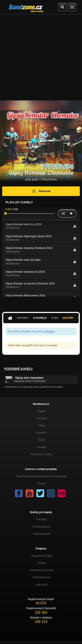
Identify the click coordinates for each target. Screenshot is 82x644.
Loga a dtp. (42, 585)
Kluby (42, 440)
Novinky (23, 318)
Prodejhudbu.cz (41, 527)
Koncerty (41, 418)
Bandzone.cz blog (41, 454)
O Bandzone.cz (42, 577)
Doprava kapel (41, 534)
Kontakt (42, 563)
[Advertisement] (41, 57)
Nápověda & (41, 556)
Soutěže (42, 447)
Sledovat (41, 191)
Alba (55, 318)
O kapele (40, 318)
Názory (68, 318)
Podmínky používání (42, 570)
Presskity (42, 519)
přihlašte (49, 331)
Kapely (42, 411)
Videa (42, 426)
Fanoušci (42, 433)
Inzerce (41, 483)
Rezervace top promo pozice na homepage (41, 476)
